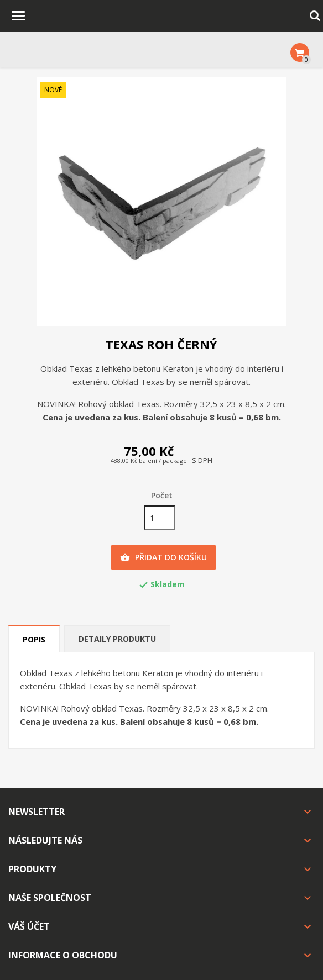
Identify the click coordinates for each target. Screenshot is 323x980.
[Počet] (160, 518)
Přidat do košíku (163, 557)
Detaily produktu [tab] (117, 639)
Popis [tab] (34, 639)
